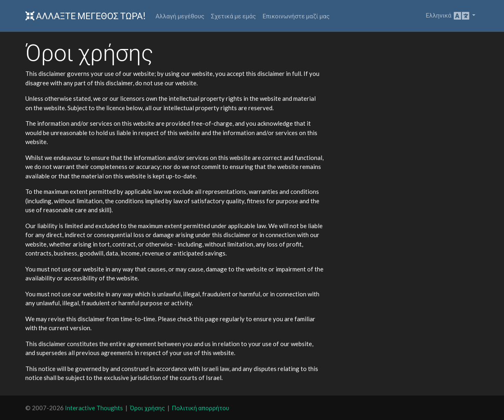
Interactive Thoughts (94, 408)
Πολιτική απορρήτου (201, 408)
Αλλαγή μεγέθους (180, 16)
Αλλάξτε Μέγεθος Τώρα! (86, 16)
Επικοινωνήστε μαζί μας (296, 16)
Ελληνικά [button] (448, 16)
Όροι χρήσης (147, 408)
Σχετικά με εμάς (233, 16)
